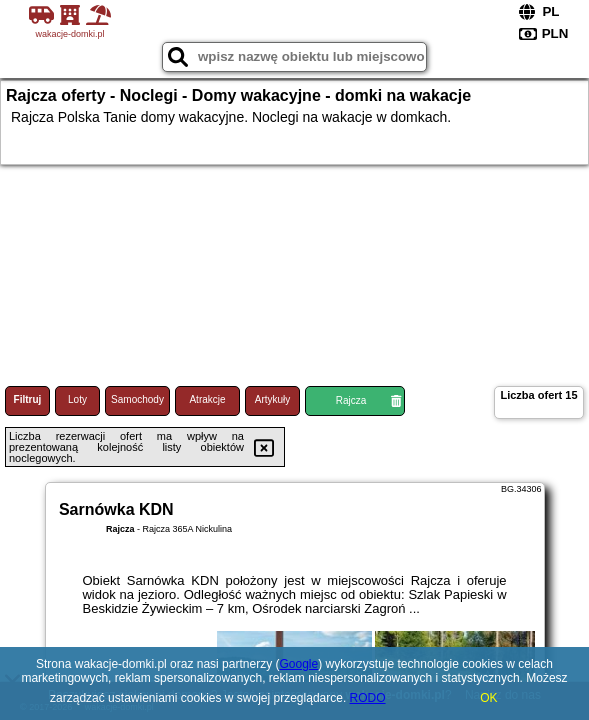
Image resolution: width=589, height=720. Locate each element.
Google (298, 664)
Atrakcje (207, 399)
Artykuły (273, 399)
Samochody (137, 399)
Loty (77, 399)
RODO (368, 698)
